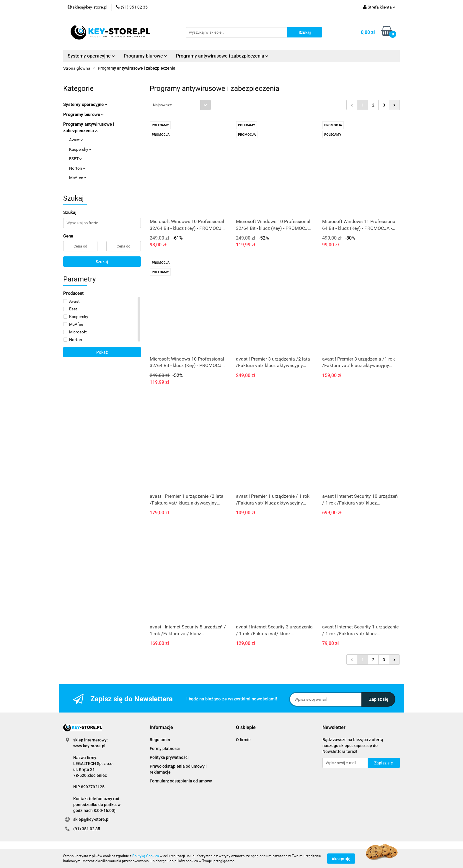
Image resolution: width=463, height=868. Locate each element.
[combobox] (180, 105)
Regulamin (160, 740)
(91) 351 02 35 (87, 829)
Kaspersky (80, 149)
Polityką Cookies (146, 856)
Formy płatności (165, 749)
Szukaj (102, 262)
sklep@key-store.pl (91, 819)
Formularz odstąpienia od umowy (181, 781)
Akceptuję (341, 859)
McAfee (78, 178)
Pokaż (102, 352)
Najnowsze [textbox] (162, 105)
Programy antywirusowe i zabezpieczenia (222, 56)
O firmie (243, 740)
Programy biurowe (145, 56)
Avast (76, 140)
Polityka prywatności (169, 757)
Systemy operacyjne (91, 56)
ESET (75, 159)
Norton (77, 168)
